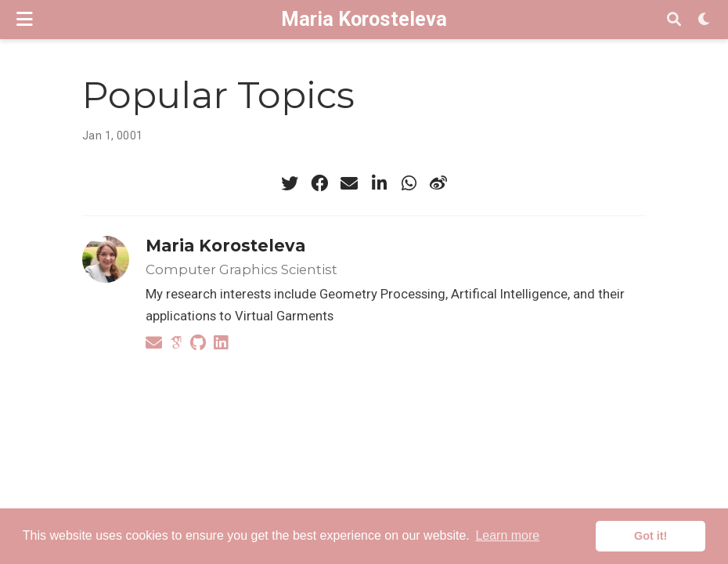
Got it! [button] (651, 536)
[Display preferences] (705, 20)
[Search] (674, 20)
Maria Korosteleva (364, 19)
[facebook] (319, 183)
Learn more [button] (507, 535)
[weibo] (438, 183)
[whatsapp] (409, 183)
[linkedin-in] (379, 183)
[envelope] (349, 183)
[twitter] (290, 183)
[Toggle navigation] (25, 19)
